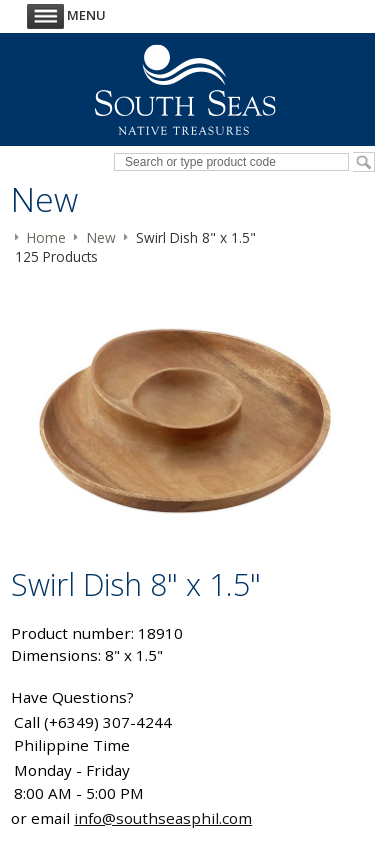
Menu (66, 15)
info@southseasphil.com (163, 818)
